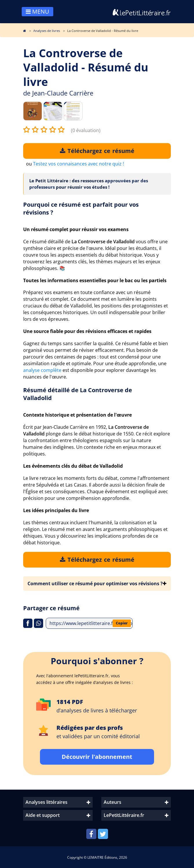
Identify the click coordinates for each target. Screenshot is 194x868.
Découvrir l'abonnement (97, 757)
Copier (122, 623)
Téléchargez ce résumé (97, 151)
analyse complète (42, 370)
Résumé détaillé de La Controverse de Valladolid (78, 394)
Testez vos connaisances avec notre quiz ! (78, 164)
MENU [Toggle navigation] (37, 11)
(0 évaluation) (86, 130)
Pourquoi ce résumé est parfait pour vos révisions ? (81, 208)
